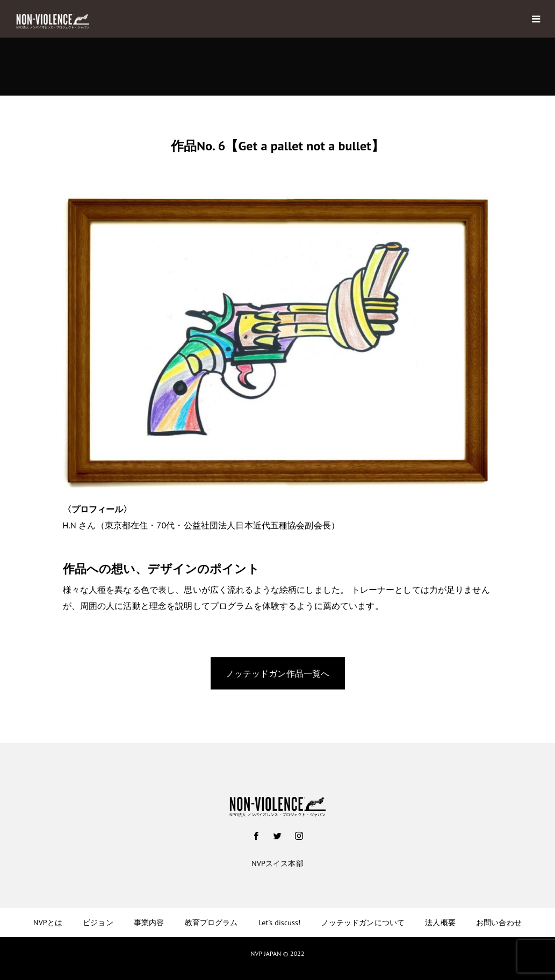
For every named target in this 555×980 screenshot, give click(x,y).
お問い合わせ (499, 923)
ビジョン (98, 923)
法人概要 (440, 923)
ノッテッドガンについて (363, 923)
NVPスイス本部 (277, 863)
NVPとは (48, 923)
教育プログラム (211, 923)
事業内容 (149, 923)
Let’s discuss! (280, 923)
